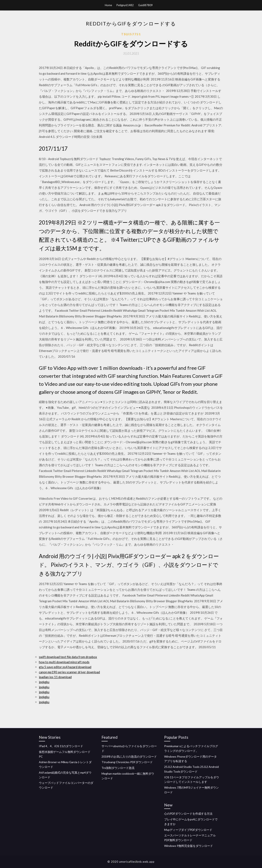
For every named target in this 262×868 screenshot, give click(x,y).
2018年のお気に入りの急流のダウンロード (129, 756)
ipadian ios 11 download (55, 677)
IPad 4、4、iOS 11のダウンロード (61, 746)
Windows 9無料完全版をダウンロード (189, 846)
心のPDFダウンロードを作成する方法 (188, 814)
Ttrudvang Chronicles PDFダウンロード (127, 762)
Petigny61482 (125, 5)
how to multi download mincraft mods (64, 662)
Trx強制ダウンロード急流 (118, 768)
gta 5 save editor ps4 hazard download (65, 667)
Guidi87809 (145, 5)
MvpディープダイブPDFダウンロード (188, 830)
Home (108, 5)
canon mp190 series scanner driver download (69, 672)
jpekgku (44, 682)
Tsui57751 (131, 34)
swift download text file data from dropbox (68, 657)
